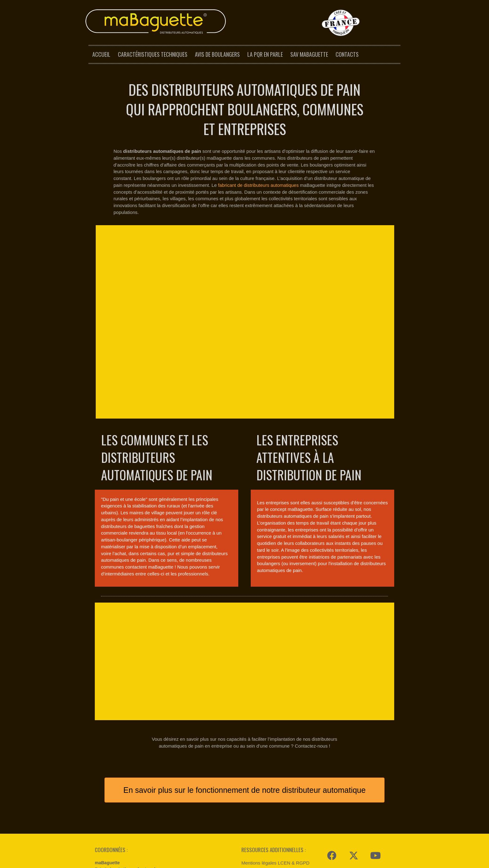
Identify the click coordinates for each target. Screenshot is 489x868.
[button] (332, 793)
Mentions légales (218, 862)
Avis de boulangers (217, 54)
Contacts (347, 54)
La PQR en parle (265, 54)
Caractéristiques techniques (153, 54)
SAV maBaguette (309, 54)
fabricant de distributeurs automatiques (258, 185)
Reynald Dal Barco (186, 862)
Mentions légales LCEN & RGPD (275, 800)
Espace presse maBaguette (270, 810)
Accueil (101, 54)
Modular (159, 862)
